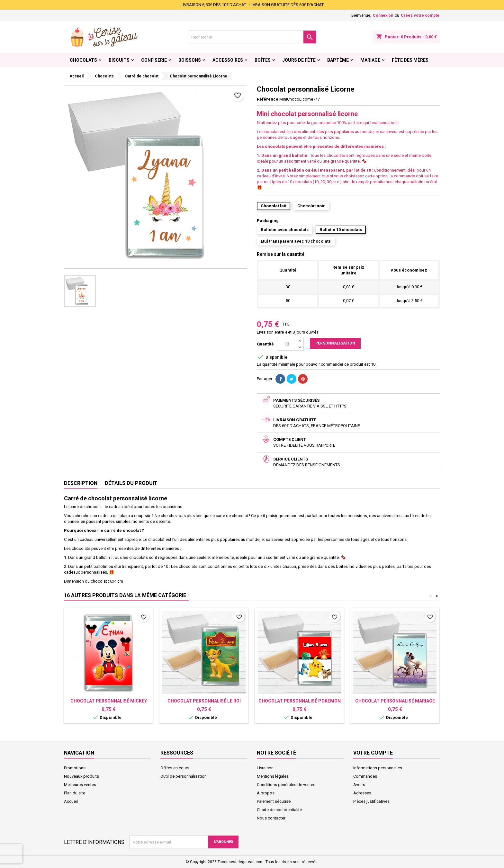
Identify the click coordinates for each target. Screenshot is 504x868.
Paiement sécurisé (274, 801)
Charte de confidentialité (279, 810)
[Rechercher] (252, 37)
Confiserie (154, 60)
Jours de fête (299, 60)
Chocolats (83, 60)
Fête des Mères (410, 60)
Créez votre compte (420, 15)
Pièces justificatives (371, 801)
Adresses (362, 793)
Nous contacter (271, 818)
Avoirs (359, 785)
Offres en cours (175, 768)
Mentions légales (273, 776)
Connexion (383, 15)
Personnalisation (335, 343)
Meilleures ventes (80, 785)
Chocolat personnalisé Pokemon (300, 701)
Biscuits (119, 60)
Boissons (190, 60)
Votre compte (373, 753)
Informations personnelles (378, 768)
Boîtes (263, 60)
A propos (266, 793)
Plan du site (75, 793)
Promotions (75, 768)
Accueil (71, 801)
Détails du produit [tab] (131, 483)
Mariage (370, 60)
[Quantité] (287, 344)
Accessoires (228, 60)
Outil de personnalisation (184, 776)
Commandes (365, 776)
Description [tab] (81, 483)
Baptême (338, 60)
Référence (268, 99)
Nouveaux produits (81, 776)
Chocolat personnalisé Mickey (109, 701)
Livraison (265, 768)
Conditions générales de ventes (286, 785)
